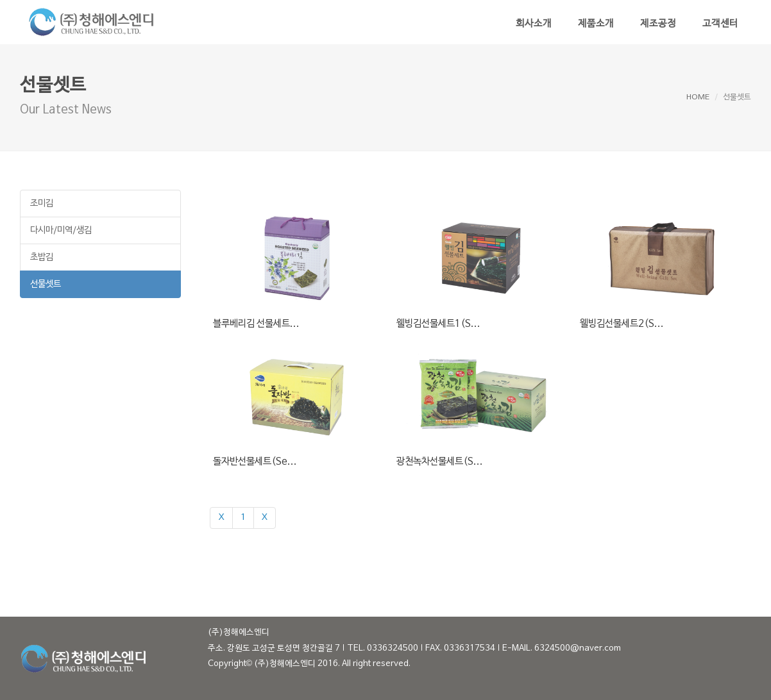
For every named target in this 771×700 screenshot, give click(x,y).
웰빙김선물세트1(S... (438, 324)
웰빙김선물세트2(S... (622, 324)
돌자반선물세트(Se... (255, 462)
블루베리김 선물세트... (256, 324)
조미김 (42, 204)
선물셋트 (46, 284)
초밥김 (42, 257)
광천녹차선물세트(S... (440, 462)
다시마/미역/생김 (61, 230)
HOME (698, 97)
